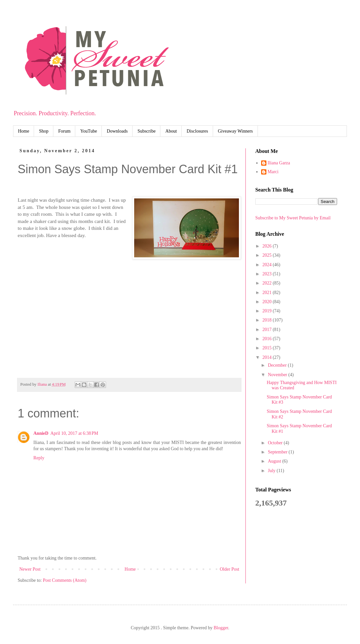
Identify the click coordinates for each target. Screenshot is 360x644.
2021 (268, 293)
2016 (268, 339)
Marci (273, 172)
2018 (268, 320)
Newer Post (30, 569)
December (278, 365)
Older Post (230, 569)
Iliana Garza (279, 163)
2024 (268, 265)
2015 (268, 348)
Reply (39, 458)
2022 (268, 283)
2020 (268, 302)
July (272, 471)
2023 (268, 274)
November (278, 375)
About (171, 131)
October (276, 443)
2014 (268, 357)
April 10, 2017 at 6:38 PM (74, 433)
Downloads (117, 131)
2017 (268, 330)
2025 (268, 255)
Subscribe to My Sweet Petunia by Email (293, 218)
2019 (268, 311)
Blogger (221, 628)
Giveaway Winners (235, 131)
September (278, 452)
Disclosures (197, 131)
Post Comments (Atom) (65, 580)
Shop (44, 131)
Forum (64, 131)
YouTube (89, 131)
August (275, 461)
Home (24, 131)
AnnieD (41, 433)
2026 (268, 246)
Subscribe (146, 131)
